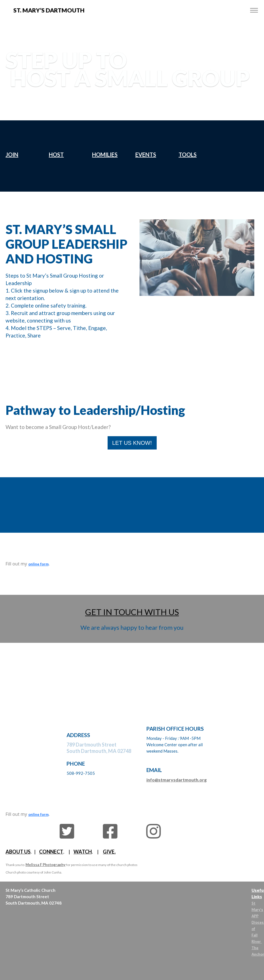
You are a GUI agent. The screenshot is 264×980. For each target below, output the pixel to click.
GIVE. (109, 852)
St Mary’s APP (257, 910)
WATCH (83, 852)
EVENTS (146, 154)
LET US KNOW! (132, 443)
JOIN (12, 154)
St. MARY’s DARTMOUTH (49, 10)
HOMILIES (105, 154)
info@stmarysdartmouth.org (177, 780)
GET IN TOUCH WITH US (132, 612)
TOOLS (188, 154)
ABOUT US (18, 852)
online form (38, 564)
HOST (56, 154)
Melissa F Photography (45, 865)
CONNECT (51, 852)
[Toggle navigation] (254, 10)
